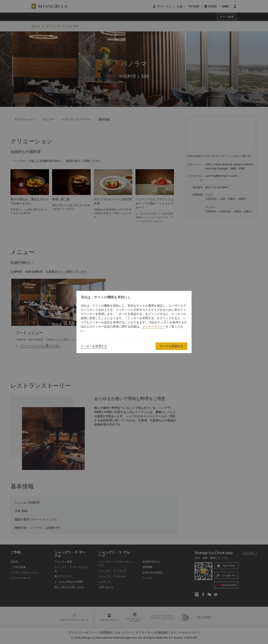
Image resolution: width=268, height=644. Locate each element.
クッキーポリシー (154, 327)
